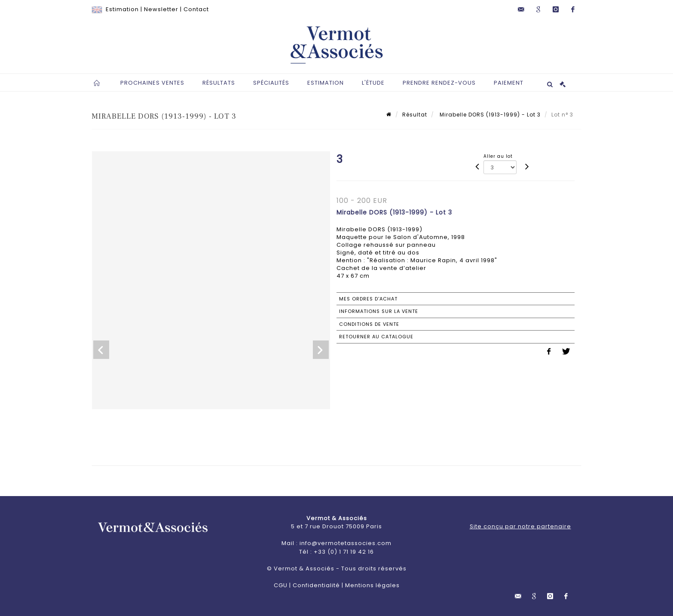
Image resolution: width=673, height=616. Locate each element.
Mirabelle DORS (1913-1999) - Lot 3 (489, 115)
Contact (196, 9)
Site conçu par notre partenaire (520, 526)
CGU (281, 585)
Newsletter (161, 9)
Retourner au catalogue (376, 337)
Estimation (122, 9)
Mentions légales (372, 585)
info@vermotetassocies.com (346, 543)
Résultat (415, 115)
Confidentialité (316, 585)
